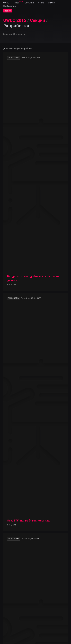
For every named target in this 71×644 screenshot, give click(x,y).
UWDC (6, 3)
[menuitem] (6, 3)
